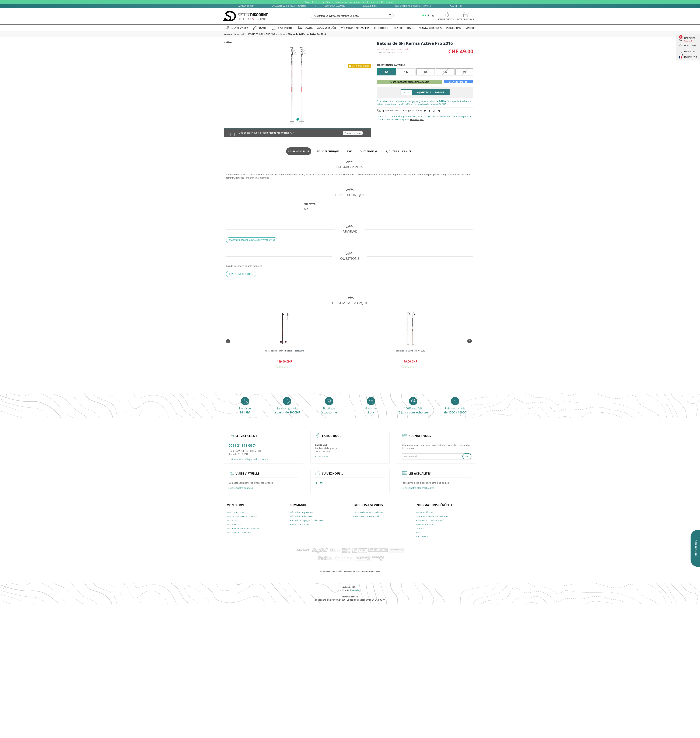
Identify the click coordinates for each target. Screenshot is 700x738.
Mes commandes (236, 512)
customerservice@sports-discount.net (249, 459)
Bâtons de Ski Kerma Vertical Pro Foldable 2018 (284, 351)
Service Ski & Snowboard (366, 516)
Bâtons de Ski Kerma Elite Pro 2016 (410, 351)
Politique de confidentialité (430, 520)
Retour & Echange (299, 524)
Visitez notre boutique (241, 488)
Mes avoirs (232, 520)
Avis (350, 151)
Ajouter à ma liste (391, 111)
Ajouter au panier (399, 151)
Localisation (322, 457)
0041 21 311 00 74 (243, 446)
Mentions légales (425, 512)
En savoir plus (417, 119)
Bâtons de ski (279, 34)
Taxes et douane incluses (390, 53)
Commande (298, 505)
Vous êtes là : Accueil (234, 34)
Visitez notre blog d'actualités (418, 488)
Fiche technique (328, 151)
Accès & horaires (424, 524)
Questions (369, 151)
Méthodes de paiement (302, 512)
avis (354, 590)
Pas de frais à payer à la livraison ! (307, 520)
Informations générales (435, 505)
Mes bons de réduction (239, 532)
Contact (420, 528)
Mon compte (236, 505)
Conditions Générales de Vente (432, 516)
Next (471, 342)
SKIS (268, 34)
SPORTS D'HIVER (256, 34)
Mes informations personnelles (243, 528)
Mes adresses (234, 524)
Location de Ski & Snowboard (368, 512)
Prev (229, 342)
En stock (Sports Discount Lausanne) (409, 82)
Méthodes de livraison (301, 516)
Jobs (418, 532)
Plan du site (422, 537)
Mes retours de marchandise (242, 516)
